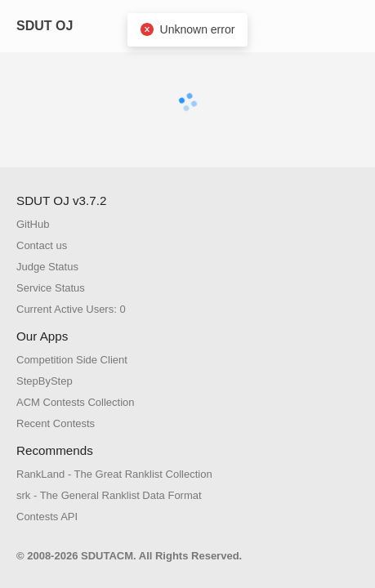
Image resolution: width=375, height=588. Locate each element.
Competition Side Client (72, 360)
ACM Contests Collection (76, 402)
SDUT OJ (45, 26)
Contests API (47, 517)
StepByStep (45, 381)
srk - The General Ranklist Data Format (109, 495)
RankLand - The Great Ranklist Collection (114, 474)
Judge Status (47, 267)
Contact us (42, 245)
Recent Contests (56, 423)
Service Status (51, 288)
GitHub (33, 224)
